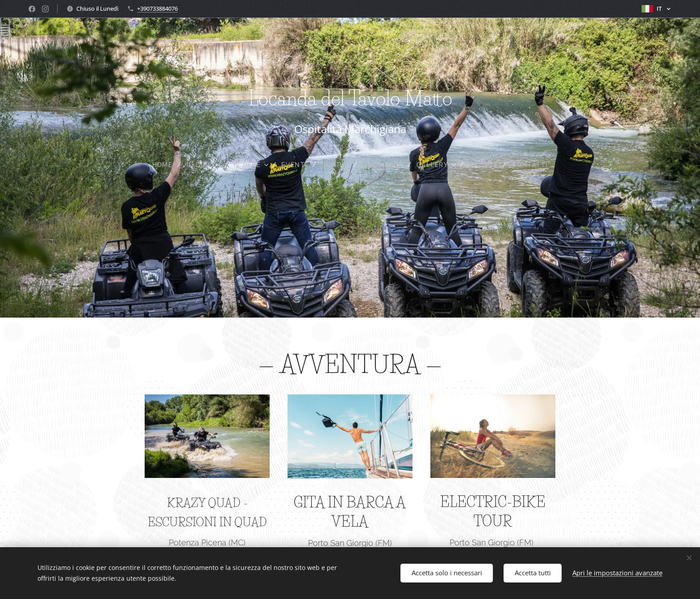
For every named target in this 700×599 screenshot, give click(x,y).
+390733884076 (157, 8)
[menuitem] (159, 165)
